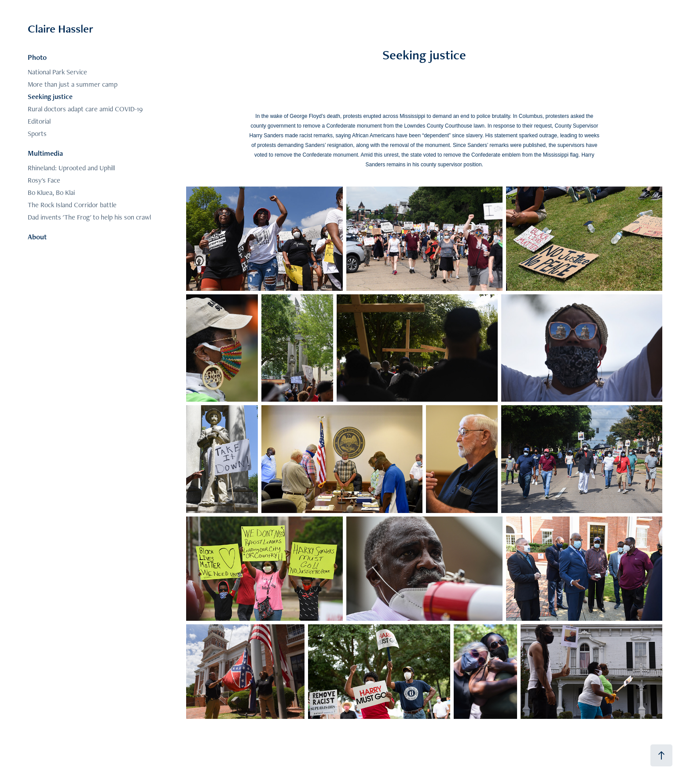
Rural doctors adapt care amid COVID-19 (85, 109)
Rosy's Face (44, 180)
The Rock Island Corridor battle (72, 205)
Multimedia (45, 153)
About (37, 237)
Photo (37, 57)
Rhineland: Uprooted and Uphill (71, 168)
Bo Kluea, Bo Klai (51, 192)
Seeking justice (50, 97)
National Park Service (57, 72)
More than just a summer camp (73, 84)
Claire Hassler (61, 29)
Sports (37, 134)
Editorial (39, 121)
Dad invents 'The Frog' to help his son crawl (89, 217)
